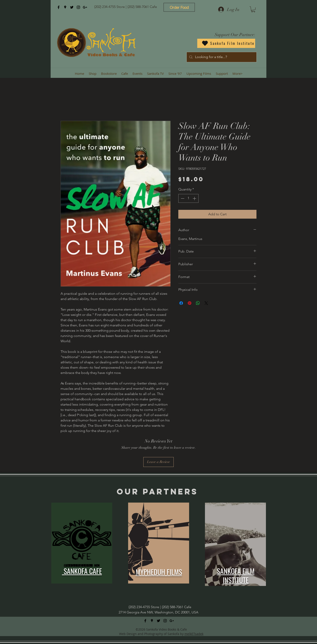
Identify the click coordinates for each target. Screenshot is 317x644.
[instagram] (78, 7)
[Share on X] (206, 303)
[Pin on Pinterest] (190, 303)
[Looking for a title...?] (221, 57)
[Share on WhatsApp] (198, 303)
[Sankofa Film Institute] (226, 43)
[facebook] (59, 7)
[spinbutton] (188, 198)
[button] (253, 9)
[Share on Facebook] (181, 303)
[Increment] (195, 198)
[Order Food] (179, 7)
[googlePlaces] (65, 7)
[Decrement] (182, 198)
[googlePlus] (85, 7)
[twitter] (72, 7)
